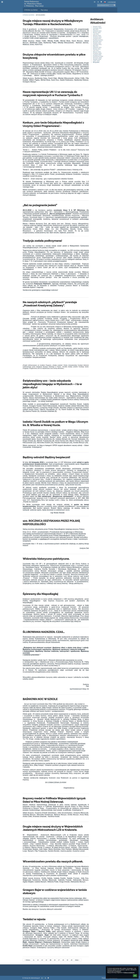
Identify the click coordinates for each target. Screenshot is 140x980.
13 (42, 960)
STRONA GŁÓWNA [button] (31, 10)
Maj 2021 (96, 46)
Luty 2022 (96, 34)
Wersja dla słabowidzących (31, 978)
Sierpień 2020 (97, 59)
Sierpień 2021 (97, 43)
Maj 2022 (96, 30)
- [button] (98, 2)
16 (55, 960)
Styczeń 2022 (97, 35)
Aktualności (40, 15)
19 (67, 960)
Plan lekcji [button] (44, 10)
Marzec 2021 (97, 49)
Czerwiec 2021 (97, 44)
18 (63, 960)
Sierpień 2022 (97, 27)
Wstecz (27, 960)
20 (72, 960)
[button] (105, 2)
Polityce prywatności (129, 973)
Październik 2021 (98, 40)
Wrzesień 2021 (97, 41)
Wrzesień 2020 (97, 58)
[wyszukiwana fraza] (106, 5)
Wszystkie (96, 62)
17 (59, 960)
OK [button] (135, 976)
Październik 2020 (98, 56)
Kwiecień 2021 (97, 47)
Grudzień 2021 (97, 37)
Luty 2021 (96, 50)
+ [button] (95, 2)
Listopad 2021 (97, 38)
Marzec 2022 (97, 33)
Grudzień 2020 (97, 53)
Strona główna (29, 15)
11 (34, 960)
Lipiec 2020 (96, 61)
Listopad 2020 (97, 55)
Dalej (77, 960)
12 (38, 960)
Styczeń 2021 (97, 52)
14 (46, 960)
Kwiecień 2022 (97, 31)
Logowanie (112, 2)
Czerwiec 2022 (97, 28)
